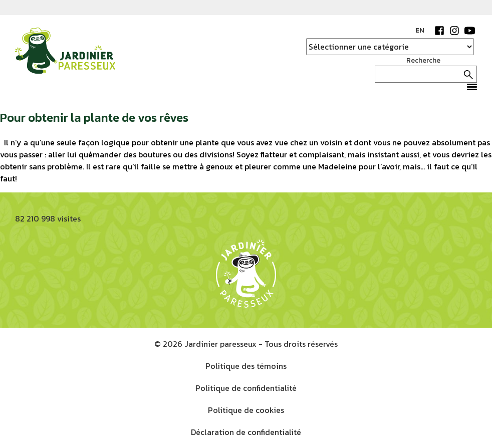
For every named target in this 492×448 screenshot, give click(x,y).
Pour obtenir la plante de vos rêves (94, 118)
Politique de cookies (246, 410)
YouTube (469, 31)
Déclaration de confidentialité (246, 432)
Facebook (439, 31)
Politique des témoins (246, 366)
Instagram (454, 31)
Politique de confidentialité (246, 388)
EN (420, 30)
